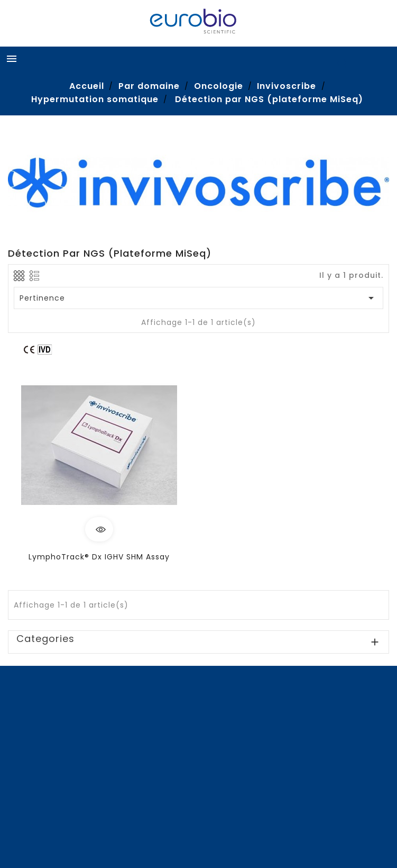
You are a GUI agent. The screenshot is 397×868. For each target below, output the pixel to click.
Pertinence (199, 298)
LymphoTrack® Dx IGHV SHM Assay (99, 557)
